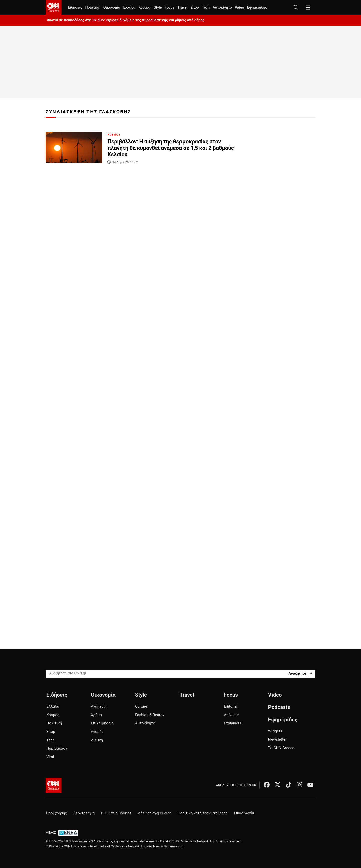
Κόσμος (145, 7)
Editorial (231, 706)
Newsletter (277, 739)
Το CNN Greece (281, 748)
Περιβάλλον (57, 748)
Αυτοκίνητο (222, 7)
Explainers (233, 723)
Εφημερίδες (257, 7)
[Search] (300, 673)
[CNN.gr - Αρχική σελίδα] (54, 785)
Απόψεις (231, 715)
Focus (170, 7)
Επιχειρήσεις (102, 723)
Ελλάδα (129, 7)
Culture (141, 706)
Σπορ (194, 7)
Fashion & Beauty (150, 715)
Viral (50, 757)
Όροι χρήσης (57, 813)
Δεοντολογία (84, 813)
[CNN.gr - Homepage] (54, 8)
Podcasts (279, 707)
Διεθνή (97, 740)
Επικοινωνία (244, 813)
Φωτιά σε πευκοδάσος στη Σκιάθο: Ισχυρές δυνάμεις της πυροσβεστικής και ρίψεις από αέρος (126, 20)
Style (158, 7)
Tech (206, 7)
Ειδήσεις (75, 7)
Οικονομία (112, 7)
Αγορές (97, 732)
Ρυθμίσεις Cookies (116, 813)
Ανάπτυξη (99, 706)
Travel (182, 7)
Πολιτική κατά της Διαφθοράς (203, 813)
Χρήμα (96, 715)
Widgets (275, 731)
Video (240, 7)
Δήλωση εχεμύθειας (155, 813)
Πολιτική (93, 7)
